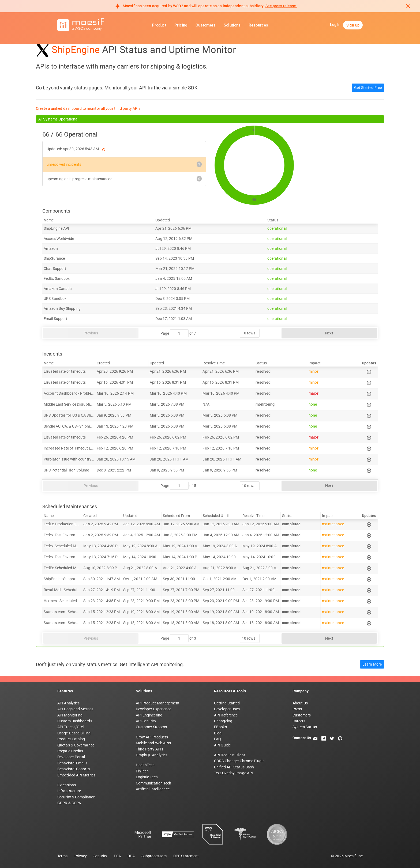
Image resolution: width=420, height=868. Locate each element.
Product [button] (159, 25)
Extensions (67, 785)
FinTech (142, 771)
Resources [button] (258, 25)
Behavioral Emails (72, 763)
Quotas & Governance (76, 745)
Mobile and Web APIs (153, 743)
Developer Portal (71, 757)
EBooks (220, 727)
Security (100, 856)
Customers (206, 25)
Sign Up (353, 25)
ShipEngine (76, 50)
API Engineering (149, 715)
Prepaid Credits (70, 751)
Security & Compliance (76, 797)
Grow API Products (152, 737)
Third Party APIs (150, 749)
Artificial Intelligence (153, 789)
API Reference (226, 715)
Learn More (372, 664)
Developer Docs (227, 709)
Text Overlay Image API (233, 773)
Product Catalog (71, 739)
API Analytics (68, 703)
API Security (146, 721)
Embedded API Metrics (76, 775)
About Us (300, 703)
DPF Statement (186, 856)
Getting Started (227, 703)
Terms (63, 856)
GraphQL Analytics (152, 755)
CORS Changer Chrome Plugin (239, 761)
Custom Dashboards (75, 721)
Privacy (81, 856)
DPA (131, 856)
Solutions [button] (232, 25)
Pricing (181, 25)
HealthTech (145, 765)
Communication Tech (154, 783)
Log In (335, 25)
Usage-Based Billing (74, 733)
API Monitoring (70, 715)
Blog (218, 733)
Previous (91, 333)
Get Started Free (368, 88)
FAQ (217, 739)
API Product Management (158, 703)
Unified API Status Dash (234, 767)
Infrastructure (69, 791)
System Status (305, 727)
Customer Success (151, 727)
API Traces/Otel (71, 727)
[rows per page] (250, 333)
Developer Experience (154, 709)
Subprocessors (154, 856)
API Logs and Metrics (75, 709)
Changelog (223, 721)
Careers (299, 721)
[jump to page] (179, 333)
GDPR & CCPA (69, 803)
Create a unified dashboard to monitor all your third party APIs (88, 108)
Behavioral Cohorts (74, 769)
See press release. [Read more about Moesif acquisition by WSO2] (281, 6)
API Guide (222, 745)
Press (297, 709)
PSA (117, 856)
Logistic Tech (147, 777)
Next (329, 333)
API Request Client (230, 755)
